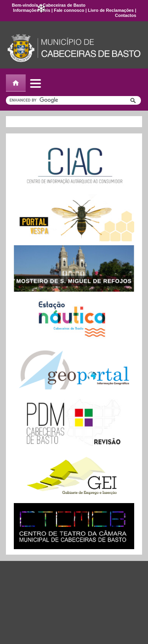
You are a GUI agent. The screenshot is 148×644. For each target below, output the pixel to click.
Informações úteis (32, 10)
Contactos (126, 15)
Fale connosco (69, 10)
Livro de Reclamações (111, 10)
